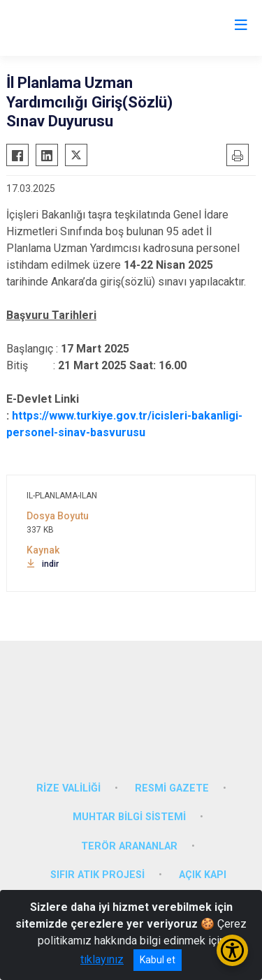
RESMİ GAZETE (172, 788)
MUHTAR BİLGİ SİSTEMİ (129, 817)
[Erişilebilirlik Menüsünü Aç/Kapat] (232, 950)
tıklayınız (102, 959)
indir (43, 564)
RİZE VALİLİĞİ (68, 788)
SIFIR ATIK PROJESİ (97, 875)
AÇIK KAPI (203, 875)
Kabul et (158, 960)
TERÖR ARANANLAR (129, 846)
